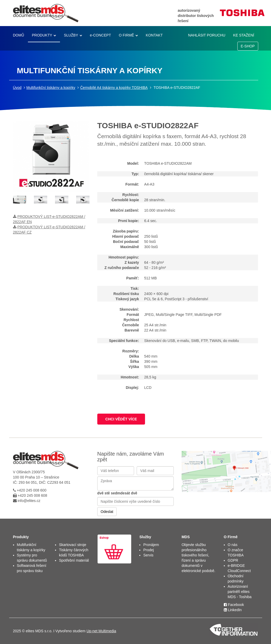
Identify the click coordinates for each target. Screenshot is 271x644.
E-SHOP (248, 46)
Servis (148, 555)
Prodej (148, 550)
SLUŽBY (71, 35)
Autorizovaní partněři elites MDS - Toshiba (240, 592)
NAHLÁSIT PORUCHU (207, 35)
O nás (233, 545)
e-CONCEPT (101, 35)
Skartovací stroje (73, 545)
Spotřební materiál (74, 560)
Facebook (234, 605)
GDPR (233, 560)
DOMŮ (19, 35)
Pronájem (151, 545)
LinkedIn (233, 610)
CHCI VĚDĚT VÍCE (121, 419)
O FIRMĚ (126, 35)
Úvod (17, 88)
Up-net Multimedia (101, 631)
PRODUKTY (42, 35)
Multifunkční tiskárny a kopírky (51, 88)
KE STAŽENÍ (244, 35)
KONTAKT (154, 35)
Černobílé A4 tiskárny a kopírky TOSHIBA (114, 88)
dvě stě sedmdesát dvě (117, 493)
